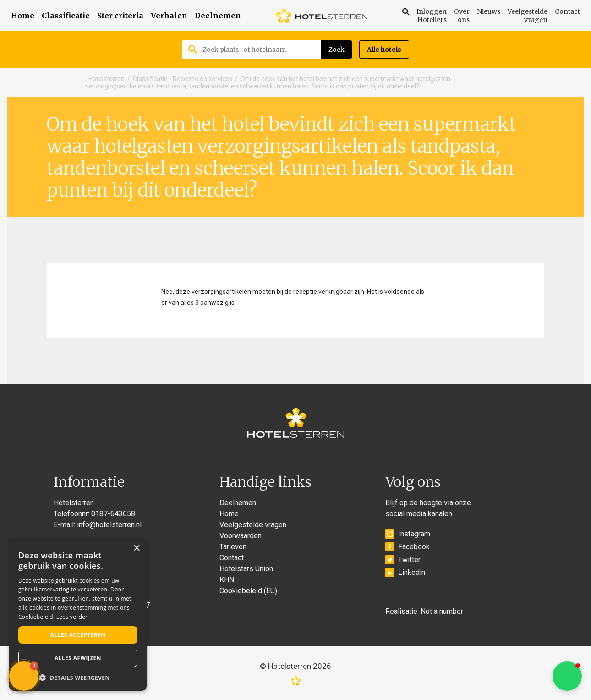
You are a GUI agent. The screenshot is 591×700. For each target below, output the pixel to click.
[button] (567, 676)
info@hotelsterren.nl (109, 525)
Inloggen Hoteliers (432, 16)
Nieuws (489, 11)
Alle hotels (384, 50)
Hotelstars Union (246, 569)
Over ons (462, 16)
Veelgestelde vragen (528, 16)
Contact (567, 11)
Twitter (403, 560)
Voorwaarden (241, 536)
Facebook (408, 547)
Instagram (408, 534)
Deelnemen (218, 16)
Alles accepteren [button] (78, 635)
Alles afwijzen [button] (78, 658)
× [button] (136, 548)
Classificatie (66, 16)
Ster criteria (120, 16)
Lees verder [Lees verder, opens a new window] (72, 617)
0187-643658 (113, 514)
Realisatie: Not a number (424, 611)
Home (23, 16)
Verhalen (169, 16)
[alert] (78, 615)
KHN (227, 580)
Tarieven (233, 547)
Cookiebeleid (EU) (248, 591)
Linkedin (405, 573)
